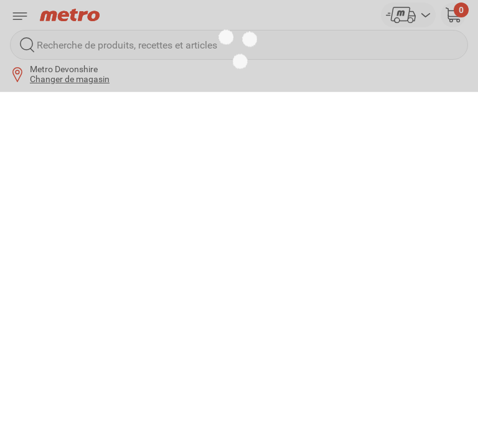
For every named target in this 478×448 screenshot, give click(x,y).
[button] (453, 15)
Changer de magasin (70, 79)
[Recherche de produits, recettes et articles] (239, 45)
